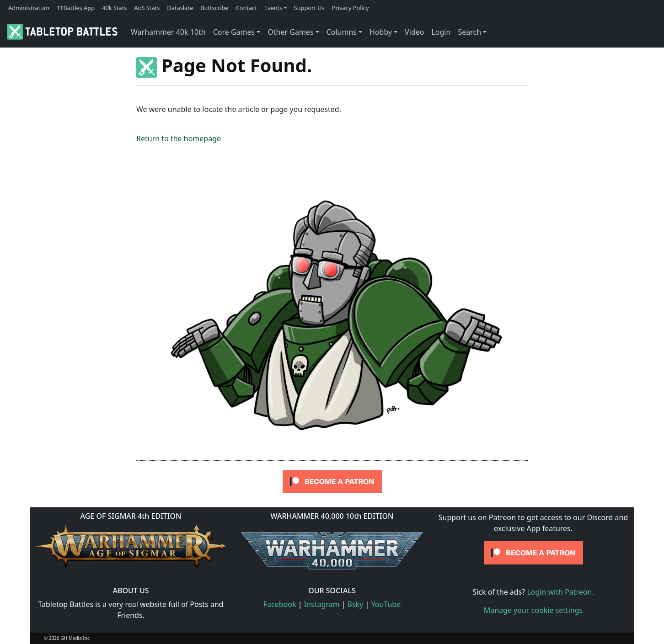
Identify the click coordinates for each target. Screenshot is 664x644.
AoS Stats (147, 8)
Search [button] (469, 32)
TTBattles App (76, 8)
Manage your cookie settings (533, 610)
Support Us (309, 8)
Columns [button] (342, 32)
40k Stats (114, 8)
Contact (246, 8)
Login (441, 32)
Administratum (29, 8)
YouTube (386, 604)
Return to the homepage (179, 138)
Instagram (322, 604)
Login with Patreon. (560, 592)
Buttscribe (214, 8)
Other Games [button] (290, 32)
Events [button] (273, 8)
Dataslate (180, 8)
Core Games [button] (234, 32)
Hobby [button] (381, 32)
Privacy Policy (351, 8)
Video (414, 32)
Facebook (280, 604)
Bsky (356, 604)
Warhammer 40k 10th (168, 32)
